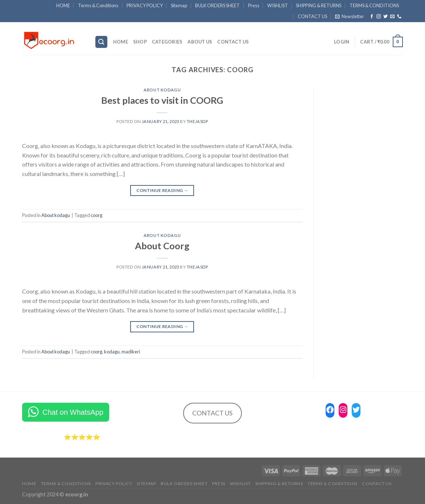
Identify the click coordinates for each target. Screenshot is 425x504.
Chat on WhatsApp (73, 412)
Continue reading (162, 190)
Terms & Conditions (98, 5)
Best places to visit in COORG (162, 100)
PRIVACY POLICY (145, 5)
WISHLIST (278, 5)
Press (254, 5)
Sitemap (179, 5)
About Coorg (162, 246)
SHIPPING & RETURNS (319, 5)
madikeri (131, 352)
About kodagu (162, 90)
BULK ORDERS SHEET (217, 5)
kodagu (112, 352)
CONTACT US (312, 16)
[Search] (102, 42)
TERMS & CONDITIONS (374, 5)
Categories (167, 42)
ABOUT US (200, 42)
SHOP (140, 42)
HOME (63, 5)
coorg (96, 215)
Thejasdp (197, 121)
